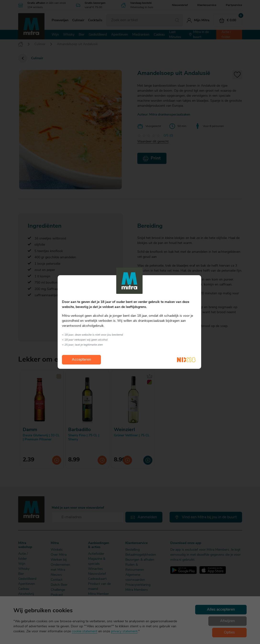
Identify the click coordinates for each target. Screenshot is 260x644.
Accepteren (81, 360)
